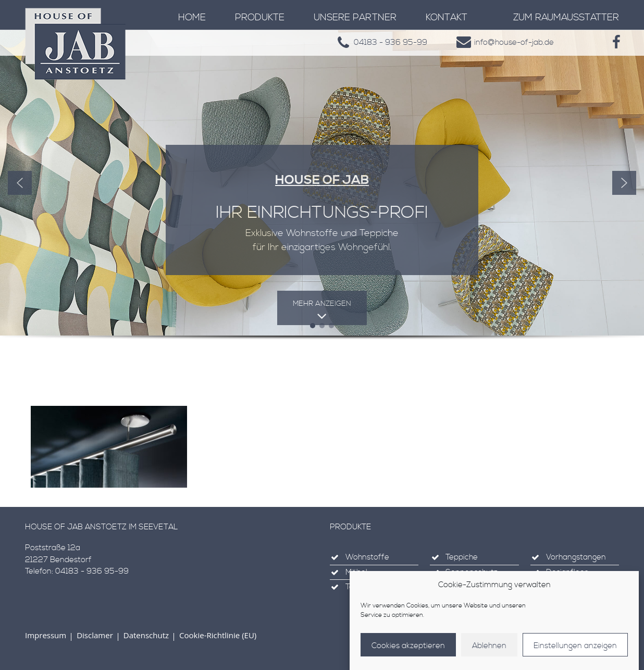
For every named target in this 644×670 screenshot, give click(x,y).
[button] (20, 183)
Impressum (46, 635)
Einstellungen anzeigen (575, 646)
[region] (322, 197)
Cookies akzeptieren (408, 646)
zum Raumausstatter (566, 17)
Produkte (260, 17)
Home (192, 17)
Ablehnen (489, 646)
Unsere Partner (355, 17)
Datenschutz (146, 635)
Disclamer (95, 635)
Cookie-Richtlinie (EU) (218, 635)
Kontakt (447, 17)
